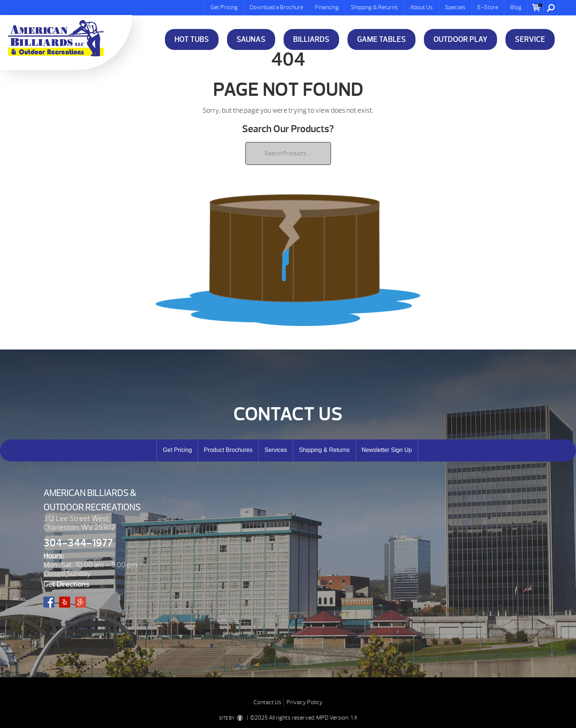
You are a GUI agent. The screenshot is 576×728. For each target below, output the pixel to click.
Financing (327, 7)
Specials (455, 7)
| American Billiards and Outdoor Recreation (56, 38)
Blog (516, 7)
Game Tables (381, 39)
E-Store (488, 7)
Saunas (251, 39)
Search (551, 8)
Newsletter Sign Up (387, 450)
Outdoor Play (460, 39)
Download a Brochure (276, 7)
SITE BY (232, 718)
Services (276, 450)
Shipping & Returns (374, 7)
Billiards (311, 39)
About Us (421, 7)
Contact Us (267, 702)
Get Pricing (224, 7)
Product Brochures (228, 450)
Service (530, 39)
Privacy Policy (305, 702)
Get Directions (66, 584)
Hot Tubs (192, 39)
